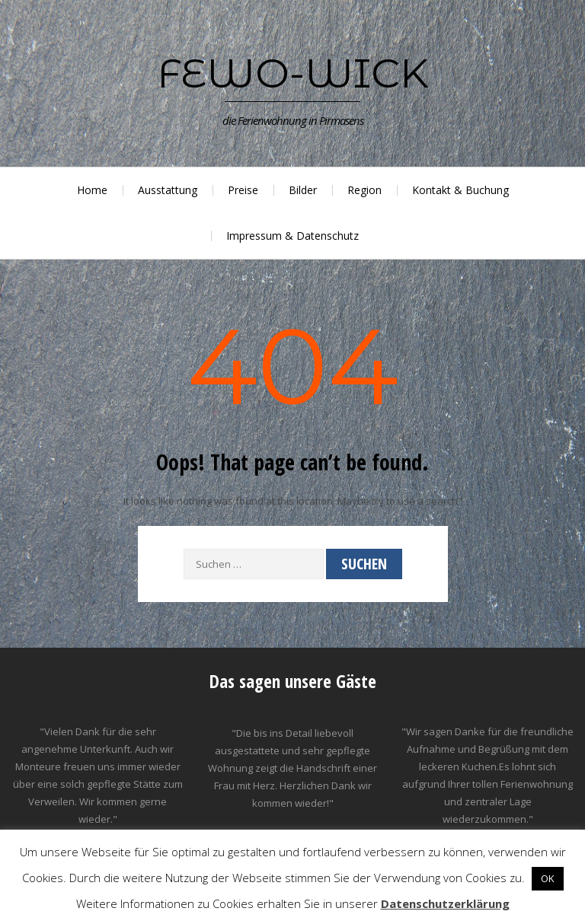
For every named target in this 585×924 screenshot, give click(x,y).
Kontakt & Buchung (460, 190)
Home (92, 190)
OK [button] (548, 878)
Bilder (303, 190)
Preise (243, 190)
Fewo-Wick (293, 73)
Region (364, 190)
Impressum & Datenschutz (292, 236)
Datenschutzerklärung (445, 903)
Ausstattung (168, 190)
